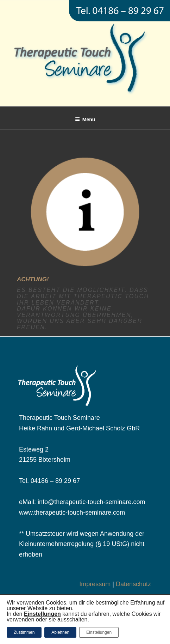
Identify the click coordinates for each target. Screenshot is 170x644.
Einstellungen (99, 632)
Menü (85, 119)
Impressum (95, 584)
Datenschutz (133, 584)
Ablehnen (60, 632)
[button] (42, 614)
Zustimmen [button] (24, 632)
